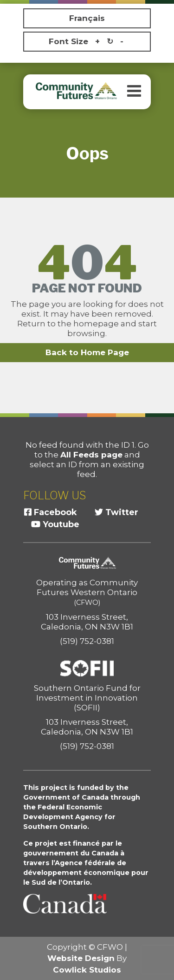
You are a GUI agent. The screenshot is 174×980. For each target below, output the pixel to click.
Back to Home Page (87, 352)
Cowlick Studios (87, 970)
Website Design (81, 958)
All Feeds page (91, 455)
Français (87, 18)
